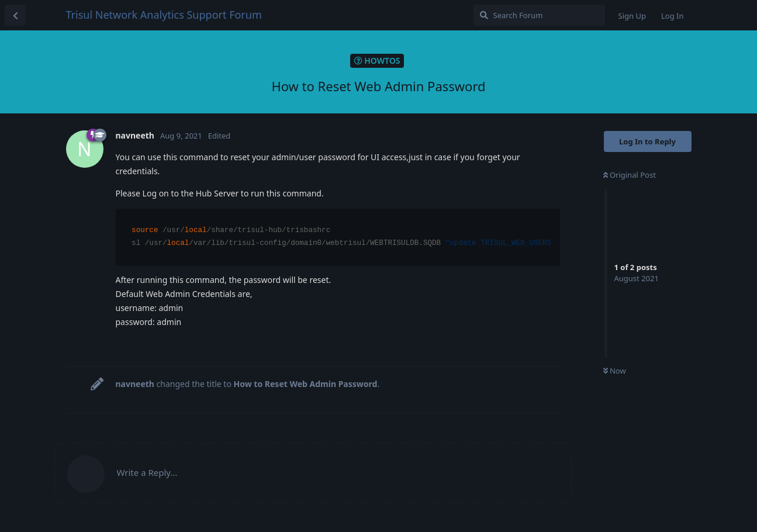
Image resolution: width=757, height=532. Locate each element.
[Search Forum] (539, 15)
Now (615, 371)
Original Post (630, 175)
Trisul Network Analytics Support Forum (164, 15)
